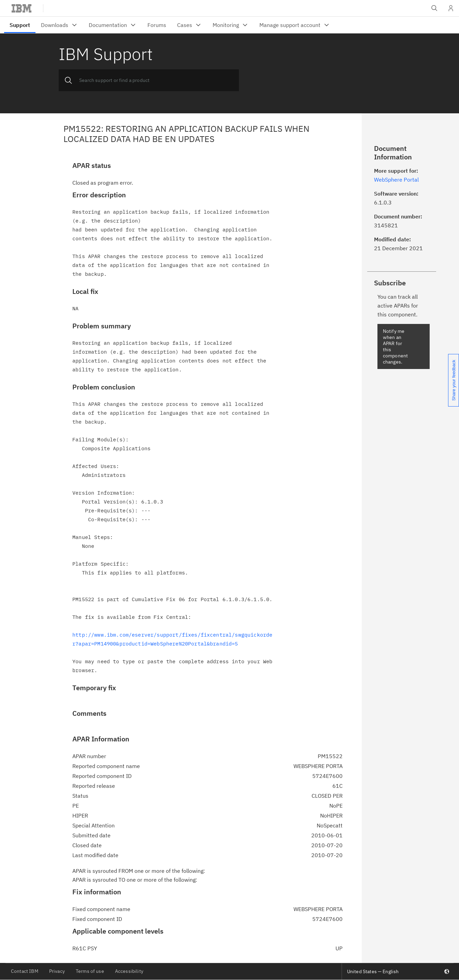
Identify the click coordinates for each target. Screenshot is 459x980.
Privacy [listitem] (57, 971)
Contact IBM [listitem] (25, 971)
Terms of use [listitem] (90, 971)
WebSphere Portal (396, 180)
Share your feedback (454, 380)
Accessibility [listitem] (129, 971)
